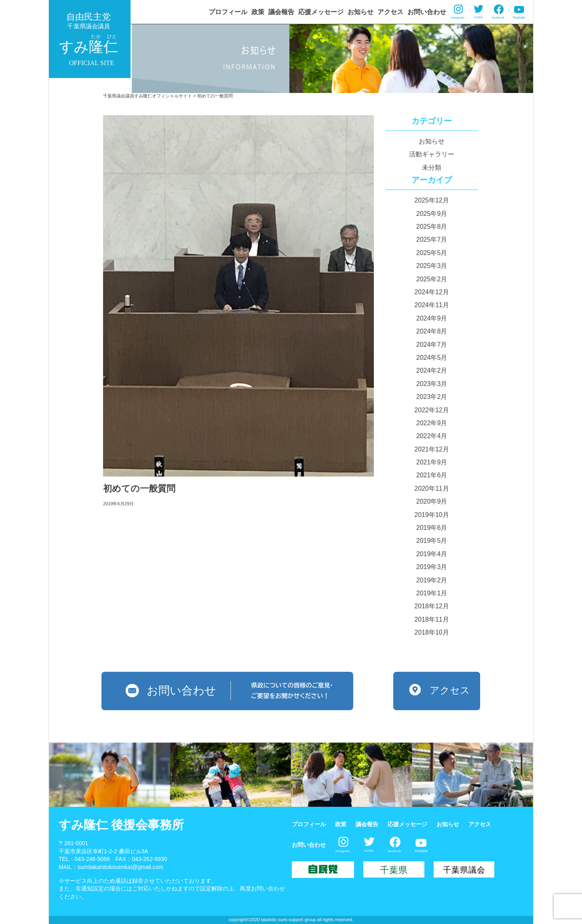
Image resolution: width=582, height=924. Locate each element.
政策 (258, 12)
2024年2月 (432, 370)
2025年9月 (432, 214)
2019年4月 (432, 554)
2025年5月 (432, 253)
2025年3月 (432, 266)
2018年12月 (431, 606)
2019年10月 (431, 515)
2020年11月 (431, 488)
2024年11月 (431, 305)
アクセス (390, 12)
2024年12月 (431, 292)
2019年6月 (432, 528)
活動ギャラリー (432, 154)
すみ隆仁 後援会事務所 (121, 825)
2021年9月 (432, 462)
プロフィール (228, 12)
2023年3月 (432, 384)
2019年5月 (432, 541)
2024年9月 (432, 318)
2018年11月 (431, 619)
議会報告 (281, 12)
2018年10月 (431, 632)
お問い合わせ (427, 12)
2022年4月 (432, 436)
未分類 (432, 168)
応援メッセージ (321, 12)
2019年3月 (432, 567)
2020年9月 (432, 501)
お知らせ (361, 12)
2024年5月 (432, 358)
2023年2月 (432, 397)
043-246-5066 (92, 859)
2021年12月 (431, 449)
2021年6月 (432, 475)
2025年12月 (431, 200)
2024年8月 (432, 331)
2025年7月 (432, 239)
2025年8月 (432, 227)
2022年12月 (431, 410)
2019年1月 (432, 593)
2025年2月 (432, 279)
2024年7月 (432, 345)
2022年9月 (432, 423)
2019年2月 (432, 580)
